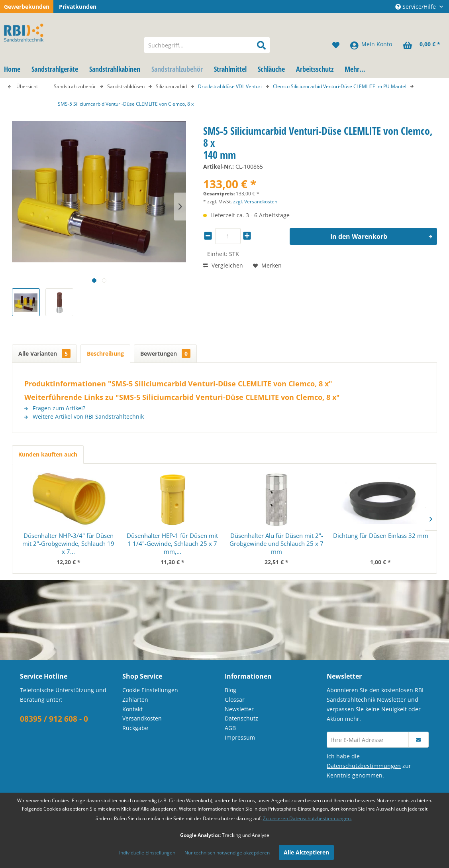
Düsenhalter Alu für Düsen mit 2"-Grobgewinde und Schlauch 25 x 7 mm (276, 543)
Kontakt (132, 709)
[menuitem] (207, 45)
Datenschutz (241, 718)
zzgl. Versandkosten (255, 202)
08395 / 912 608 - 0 (54, 719)
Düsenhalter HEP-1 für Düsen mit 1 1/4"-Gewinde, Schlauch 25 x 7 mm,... (172, 543)
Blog (230, 690)
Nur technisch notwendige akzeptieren (227, 853)
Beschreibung (105, 353)
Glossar (235, 700)
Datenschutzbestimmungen (364, 766)
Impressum (240, 737)
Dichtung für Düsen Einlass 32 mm (381, 535)
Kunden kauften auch (48, 454)
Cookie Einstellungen (150, 690)
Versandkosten (142, 718)
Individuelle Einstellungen (147, 853)
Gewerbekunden (27, 7)
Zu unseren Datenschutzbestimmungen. (307, 818)
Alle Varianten (44, 353)
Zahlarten (135, 700)
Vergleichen (223, 265)
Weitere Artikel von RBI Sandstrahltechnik (84, 416)
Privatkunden (78, 7)
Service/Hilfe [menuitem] (416, 7)
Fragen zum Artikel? (55, 408)
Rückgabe (135, 728)
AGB (230, 728)
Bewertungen (165, 353)
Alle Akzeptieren (306, 852)
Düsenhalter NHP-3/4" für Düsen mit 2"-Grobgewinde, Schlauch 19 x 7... (68, 543)
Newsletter (239, 709)
